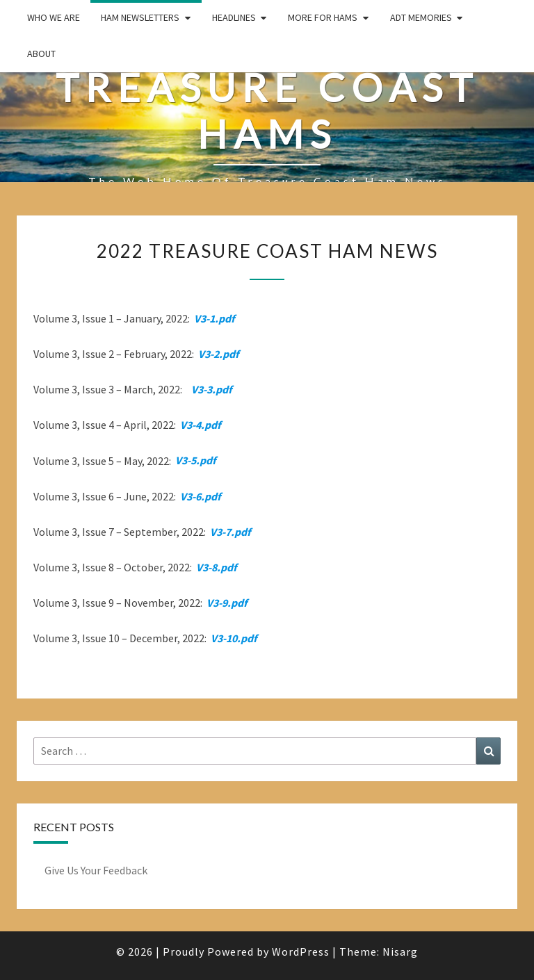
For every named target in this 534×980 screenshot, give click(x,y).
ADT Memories (421, 17)
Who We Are (54, 17)
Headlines (234, 17)
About (41, 54)
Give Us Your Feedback (96, 870)
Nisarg (400, 952)
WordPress (301, 952)
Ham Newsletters (140, 17)
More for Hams (323, 17)
